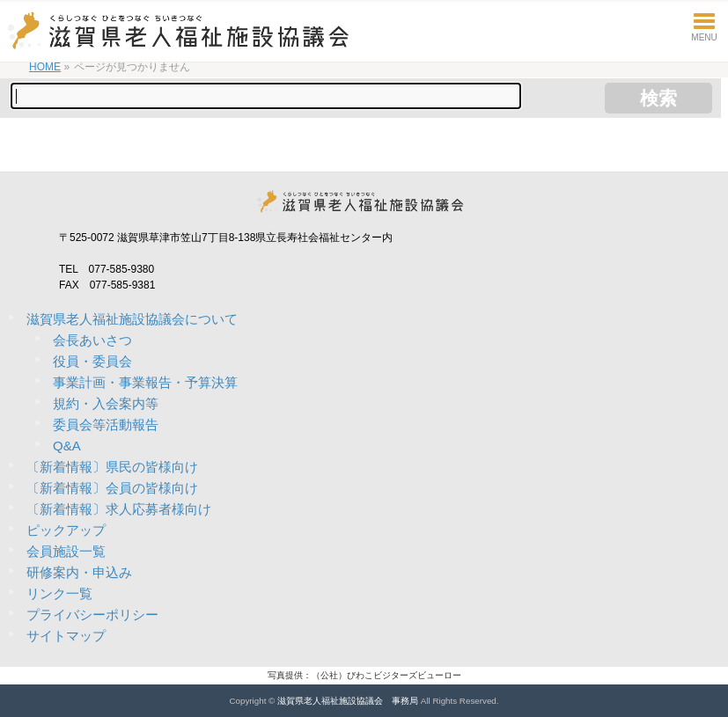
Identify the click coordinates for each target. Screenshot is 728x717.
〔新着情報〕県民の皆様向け (112, 467)
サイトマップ (66, 636)
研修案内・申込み (79, 572)
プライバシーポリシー (92, 615)
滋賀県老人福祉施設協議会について (132, 319)
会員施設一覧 (66, 551)
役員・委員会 (92, 361)
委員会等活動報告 (106, 424)
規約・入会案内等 (106, 403)
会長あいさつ (92, 340)
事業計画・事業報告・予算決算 (145, 382)
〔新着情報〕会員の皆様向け (112, 488)
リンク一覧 (59, 593)
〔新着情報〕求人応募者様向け (119, 509)
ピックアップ (66, 530)
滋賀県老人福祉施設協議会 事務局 (348, 701)
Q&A (67, 446)
